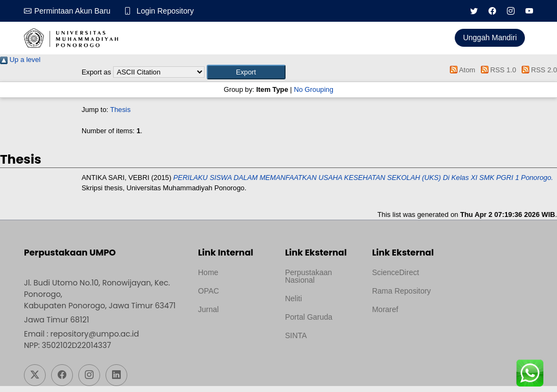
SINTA (296, 335)
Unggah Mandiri (490, 38)
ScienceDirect (395, 272)
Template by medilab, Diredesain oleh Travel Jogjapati (234, 335)
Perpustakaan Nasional (308, 276)
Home (208, 272)
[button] (246, 72)
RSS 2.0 (537, 70)
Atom (461, 70)
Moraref (385, 309)
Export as (96, 72)
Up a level (20, 60)
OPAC (209, 291)
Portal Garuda (309, 317)
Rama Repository (401, 291)
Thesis (120, 110)
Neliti (293, 298)
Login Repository (165, 11)
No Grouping (314, 89)
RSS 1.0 (497, 70)
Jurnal (208, 309)
